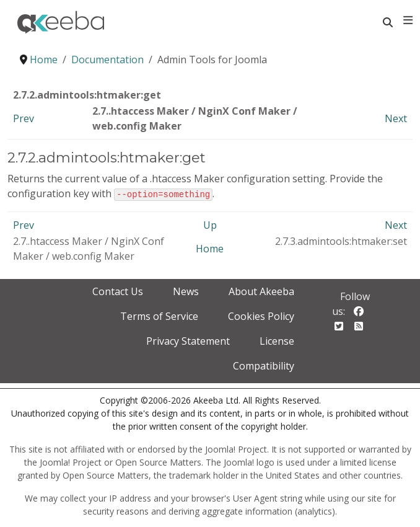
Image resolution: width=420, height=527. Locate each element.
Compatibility (264, 365)
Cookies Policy (261, 316)
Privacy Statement (188, 340)
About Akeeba (261, 291)
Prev (24, 118)
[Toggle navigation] (408, 20)
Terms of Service (159, 316)
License (277, 340)
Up (210, 224)
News (186, 291)
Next (396, 118)
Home (210, 248)
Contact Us (118, 291)
